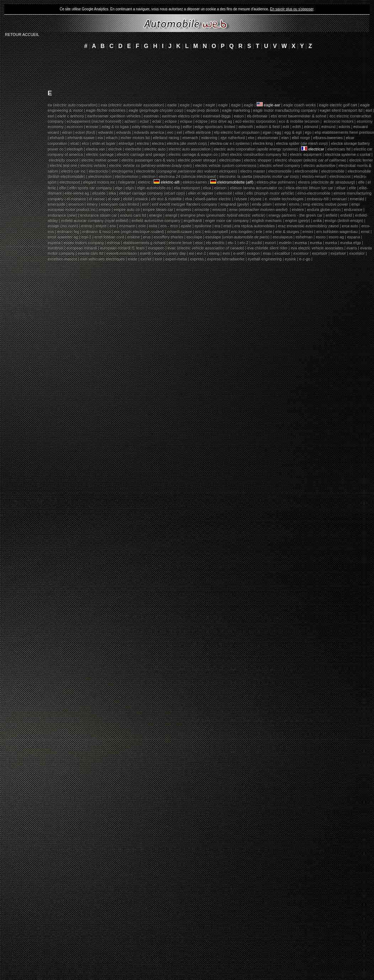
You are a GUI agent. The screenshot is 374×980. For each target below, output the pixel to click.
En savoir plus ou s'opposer (292, 9)
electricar (317, 149)
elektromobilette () (235, 182)
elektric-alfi (170, 182)
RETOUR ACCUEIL (22, 35)
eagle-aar (273, 105)
